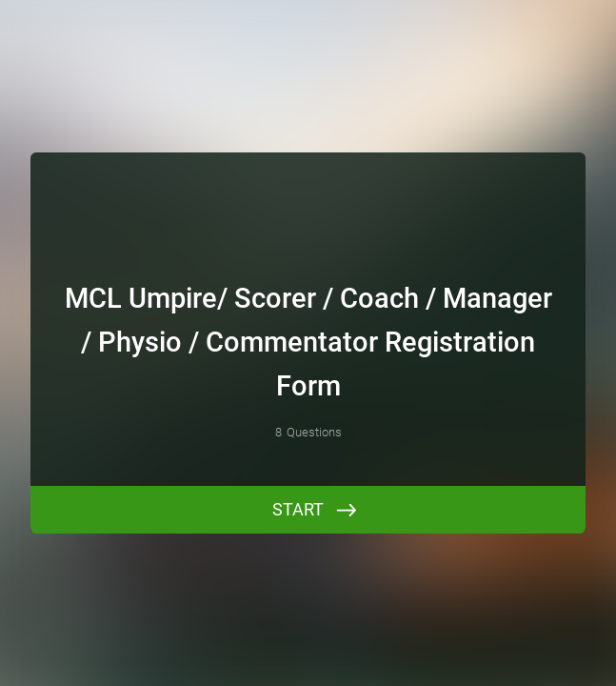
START (298, 509)
